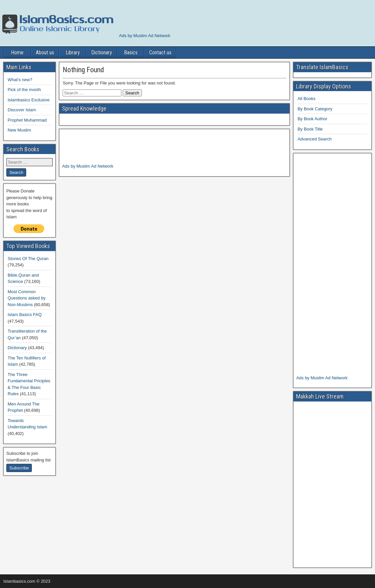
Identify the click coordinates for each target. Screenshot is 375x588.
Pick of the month (24, 90)
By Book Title (310, 129)
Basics (131, 53)
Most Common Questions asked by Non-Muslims (27, 298)
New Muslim (19, 130)
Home (17, 53)
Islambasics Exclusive (29, 100)
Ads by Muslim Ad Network (145, 36)
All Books (306, 99)
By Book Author (312, 119)
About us (45, 53)
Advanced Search (314, 139)
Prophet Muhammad (27, 120)
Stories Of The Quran (28, 259)
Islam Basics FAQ (25, 315)
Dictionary (102, 53)
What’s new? (20, 80)
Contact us (160, 53)
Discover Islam (22, 110)
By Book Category (315, 109)
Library (73, 53)
